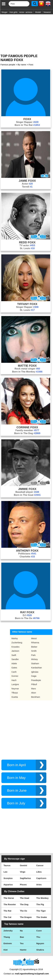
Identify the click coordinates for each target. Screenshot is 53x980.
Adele (14, 663)
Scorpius (8, 878)
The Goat (25, 898)
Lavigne (15, 684)
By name (22, 65)
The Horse (9, 898)
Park (33, 655)
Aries (39, 885)
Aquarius (8, 885)
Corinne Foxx (27, 427)
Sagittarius (25, 878)
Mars (34, 689)
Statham (35, 663)
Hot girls (13, 12)
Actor (27, 184)
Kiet (6, 950)
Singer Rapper (27, 122)
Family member (27, 430)
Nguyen (40, 943)
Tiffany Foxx (27, 304)
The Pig (40, 904)
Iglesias (35, 672)
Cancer (40, 865)
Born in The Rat (27, 125)
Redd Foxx (27, 242)
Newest (47, 12)
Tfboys (15, 693)
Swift (14, 655)
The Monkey (42, 898)
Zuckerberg (17, 642)
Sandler (15, 659)
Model (38, 12)
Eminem (8, 943)
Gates (14, 668)
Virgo (23, 872)
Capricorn (41, 878)
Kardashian (37, 668)
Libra (39, 872)
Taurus (7, 865)
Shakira (40, 950)
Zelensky (8, 931)
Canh (14, 672)
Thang (7, 937)
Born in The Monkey (27, 372)
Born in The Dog (27, 433)
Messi (34, 638)
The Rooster (10, 904)
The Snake (42, 917)
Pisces (23, 885)
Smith (34, 651)
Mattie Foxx (27, 366)
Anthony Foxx (27, 551)
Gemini (24, 865)
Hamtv (23, 950)
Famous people (8, 65)
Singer (4, 12)
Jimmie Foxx (27, 489)
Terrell (27, 187)
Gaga (34, 676)
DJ (27, 615)
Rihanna (35, 642)
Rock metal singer (27, 369)
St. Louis (27, 248)
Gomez (15, 676)
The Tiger (41, 911)
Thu (38, 937)
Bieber (34, 647)
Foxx (31, 65)
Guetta (15, 697)
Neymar (15, 689)
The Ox (24, 911)
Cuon (39, 931)
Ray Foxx (27, 612)
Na (21, 931)
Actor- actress (26, 12)
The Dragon (26, 917)
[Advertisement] (26, 33)
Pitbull (34, 684)
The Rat (7, 911)
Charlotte (27, 557)
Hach (14, 680)
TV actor (27, 245)
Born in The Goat (27, 495)
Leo (5, 872)
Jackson (15, 651)
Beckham (36, 697)
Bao (22, 937)
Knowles (15, 647)
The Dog (24, 904)
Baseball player (27, 492)
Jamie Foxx (27, 181)
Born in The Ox (27, 618)
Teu (22, 943)
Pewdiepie (36, 680)
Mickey (35, 659)
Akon (34, 693)
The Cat (7, 917)
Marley (15, 638)
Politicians (27, 554)
